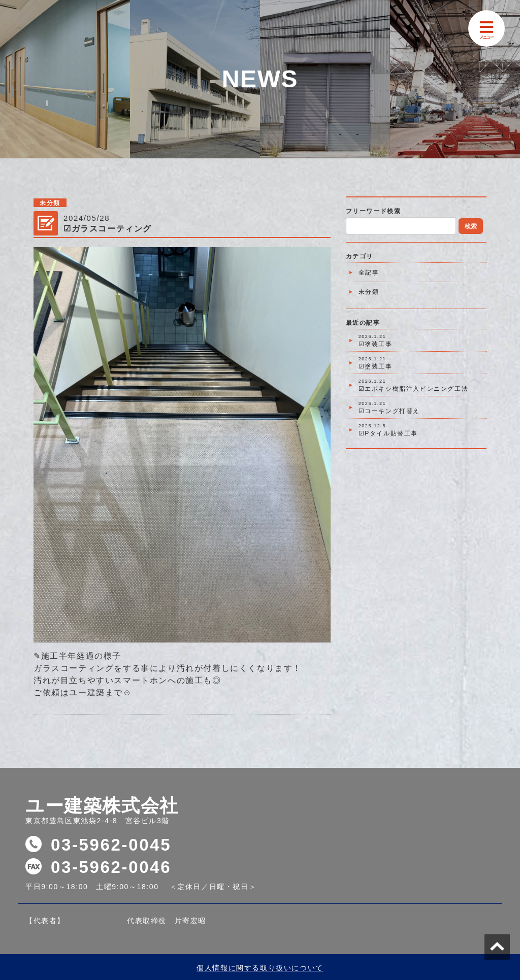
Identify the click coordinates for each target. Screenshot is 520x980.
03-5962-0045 (111, 845)
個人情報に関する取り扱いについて (260, 968)
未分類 (369, 292)
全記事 (369, 273)
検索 (471, 226)
